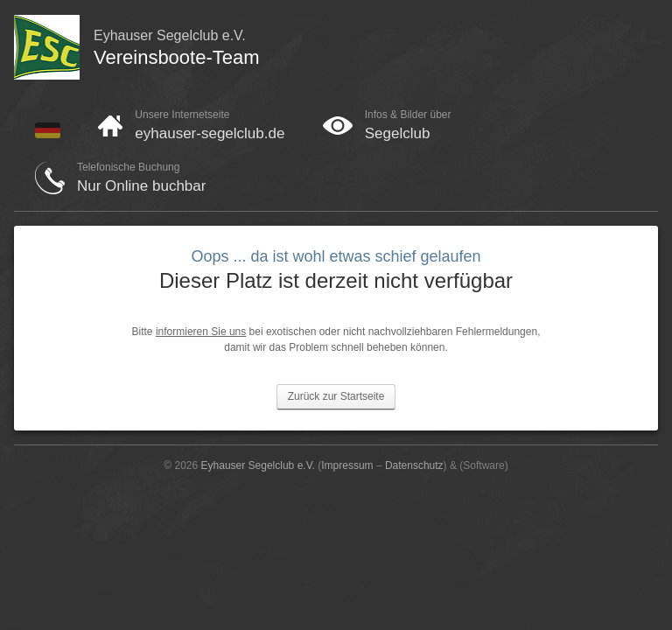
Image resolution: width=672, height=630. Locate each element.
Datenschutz (414, 465)
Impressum (347, 465)
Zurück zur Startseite (336, 396)
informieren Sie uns (201, 332)
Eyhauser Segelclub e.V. (258, 465)
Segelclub (398, 133)
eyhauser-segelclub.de (210, 133)
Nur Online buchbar (141, 186)
